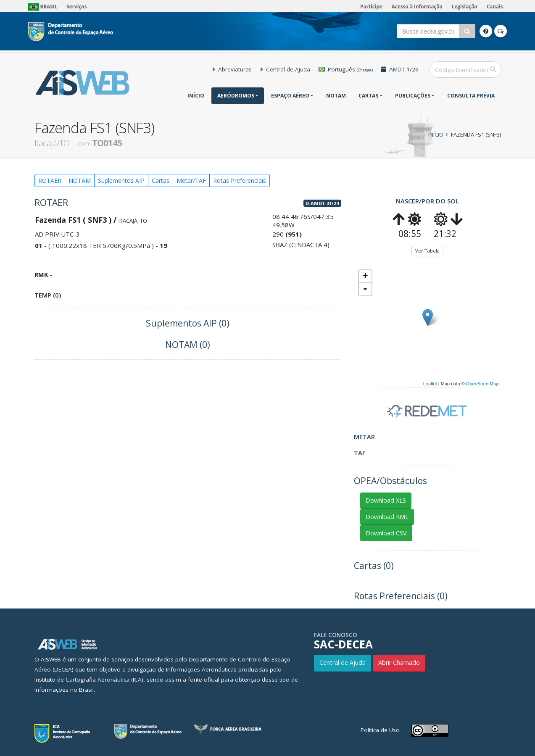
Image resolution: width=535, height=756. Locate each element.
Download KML (387, 517)
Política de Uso (380, 730)
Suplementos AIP (121, 180)
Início (196, 96)
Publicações (413, 96)
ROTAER (50, 180)
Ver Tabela (427, 251)
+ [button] (365, 277)
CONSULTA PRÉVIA (471, 96)
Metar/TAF (191, 180)
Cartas (368, 96)
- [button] (365, 289)
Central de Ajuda (285, 69)
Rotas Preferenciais (240, 180)
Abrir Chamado (399, 662)
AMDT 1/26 (400, 69)
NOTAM (336, 96)
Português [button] (346, 69)
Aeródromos (236, 96)
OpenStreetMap (482, 384)
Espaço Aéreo (290, 96)
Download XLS (386, 500)
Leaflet (430, 384)
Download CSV (386, 533)
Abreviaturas (232, 69)
